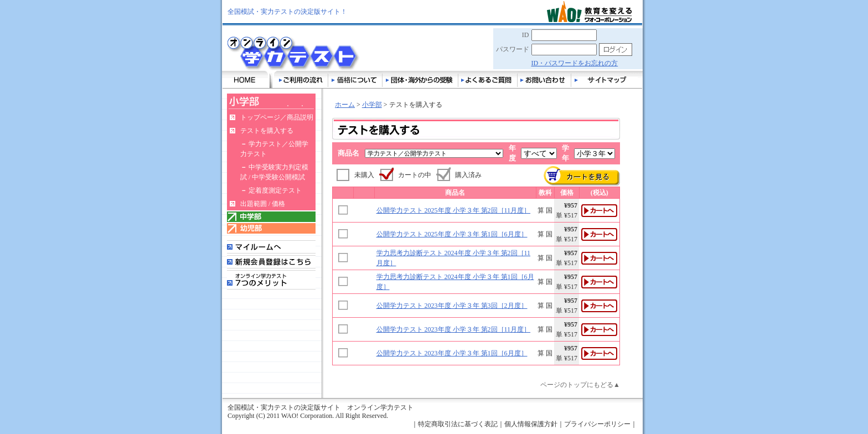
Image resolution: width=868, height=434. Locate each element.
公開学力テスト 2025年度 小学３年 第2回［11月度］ (454, 210)
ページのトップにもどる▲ (580, 385)
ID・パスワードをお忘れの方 (575, 63)
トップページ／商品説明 (277, 117)
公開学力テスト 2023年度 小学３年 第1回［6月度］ (452, 353)
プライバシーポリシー (597, 424)
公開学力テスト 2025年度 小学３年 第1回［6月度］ (452, 234)
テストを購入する (267, 131)
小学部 (372, 105)
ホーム (345, 105)
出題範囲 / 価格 (263, 204)
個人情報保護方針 (531, 424)
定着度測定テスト (275, 190)
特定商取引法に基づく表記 (458, 424)
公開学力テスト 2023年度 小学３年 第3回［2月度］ (452, 306)
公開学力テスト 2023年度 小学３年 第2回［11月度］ (454, 329)
